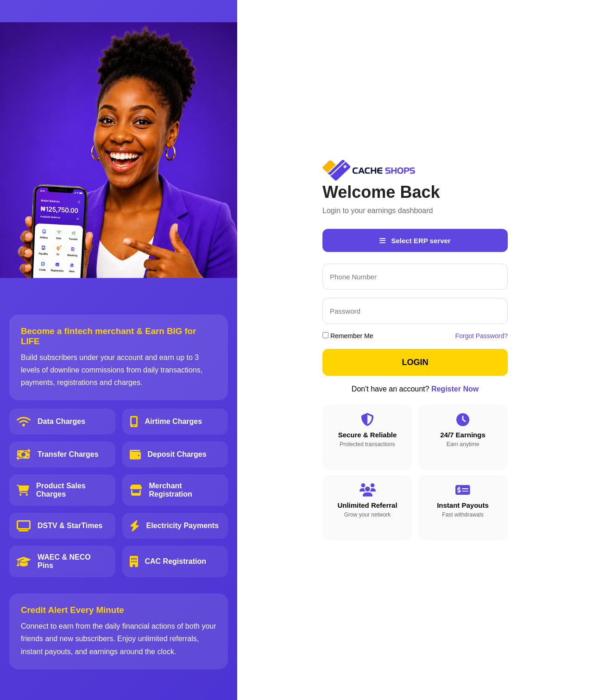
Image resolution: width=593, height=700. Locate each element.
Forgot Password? (481, 336)
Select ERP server (415, 241)
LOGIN (415, 362)
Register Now (455, 389)
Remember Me (348, 336)
